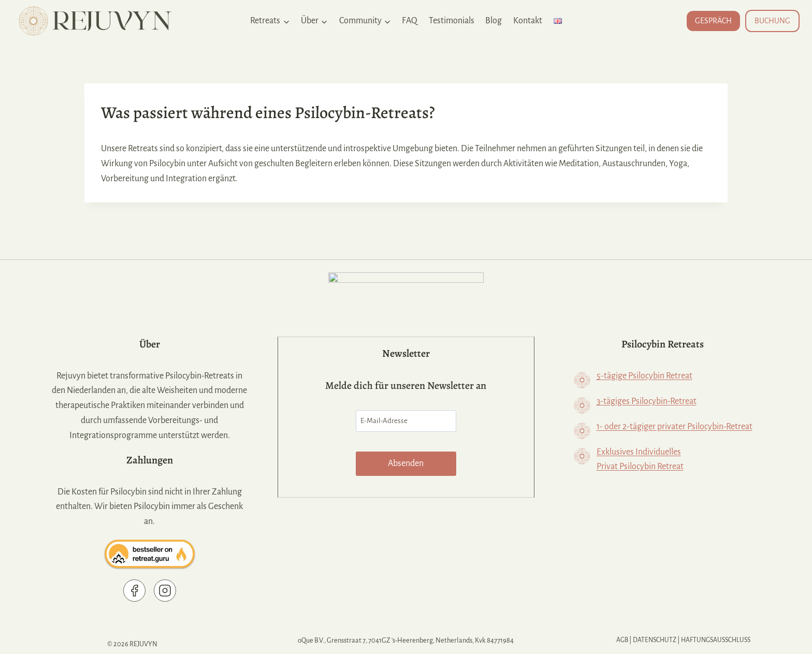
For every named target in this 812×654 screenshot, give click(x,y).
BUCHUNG (772, 21)
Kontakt (528, 21)
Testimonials (452, 21)
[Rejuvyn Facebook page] (136, 591)
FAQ (410, 21)
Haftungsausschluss (717, 640)
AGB (619, 640)
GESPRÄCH (713, 21)
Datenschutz (653, 640)
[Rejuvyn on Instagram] (167, 591)
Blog (494, 21)
